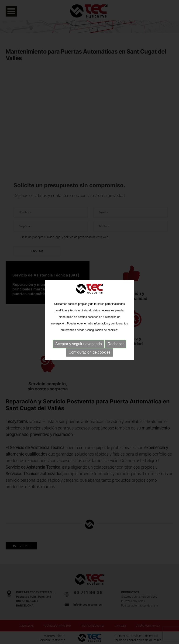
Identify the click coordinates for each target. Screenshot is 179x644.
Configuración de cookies (89, 351)
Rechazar (116, 343)
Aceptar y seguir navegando (78, 343)
